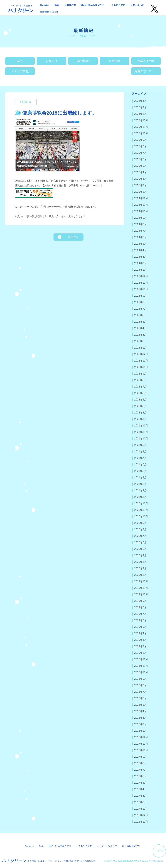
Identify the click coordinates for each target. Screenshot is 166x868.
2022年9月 (140, 374)
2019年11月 (141, 588)
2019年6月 (140, 620)
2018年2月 (140, 724)
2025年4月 (140, 172)
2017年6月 (140, 776)
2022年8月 (140, 380)
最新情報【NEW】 (50, 12)
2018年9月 (140, 679)
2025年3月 (140, 179)
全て (20, 61)
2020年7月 (140, 536)
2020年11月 (141, 510)
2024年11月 (141, 205)
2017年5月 (140, 783)
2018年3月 (140, 718)
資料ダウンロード (146, 71)
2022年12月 (141, 354)
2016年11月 (141, 822)
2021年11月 (141, 432)
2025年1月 (140, 192)
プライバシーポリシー (53, 861)
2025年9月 (140, 140)
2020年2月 (140, 568)
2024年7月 (140, 231)
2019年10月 (141, 594)
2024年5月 (140, 244)
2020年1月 (140, 575)
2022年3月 (140, 406)
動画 (57, 5)
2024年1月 (140, 270)
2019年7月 (140, 614)
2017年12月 (141, 737)
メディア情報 (20, 71)
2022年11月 (141, 361)
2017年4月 (140, 789)
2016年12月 (141, 815)
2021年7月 (140, 458)
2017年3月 (140, 796)
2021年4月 (140, 478)
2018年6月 (140, 698)
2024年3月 (140, 257)
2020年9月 (140, 523)
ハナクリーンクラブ (107, 846)
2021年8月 (140, 452)
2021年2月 (140, 490)
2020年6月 (140, 542)
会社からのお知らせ (86, 861)
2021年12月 (141, 426)
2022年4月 (140, 400)
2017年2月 (140, 802)
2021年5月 (140, 471)
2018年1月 (140, 731)
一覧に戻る (72, 237)
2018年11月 (141, 666)
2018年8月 (140, 685)
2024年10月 (141, 211)
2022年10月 (141, 367)
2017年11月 (141, 744)
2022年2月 (140, 413)
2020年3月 (140, 562)
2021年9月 (140, 445)
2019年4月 (140, 633)
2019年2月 (140, 646)
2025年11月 (141, 127)
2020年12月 (141, 503)
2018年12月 (141, 659)
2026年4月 (140, 101)
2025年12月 (141, 120)
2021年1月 (140, 497)
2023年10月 (141, 289)
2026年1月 (140, 114)
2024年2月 (140, 263)
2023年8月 (140, 302)
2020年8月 (140, 529)
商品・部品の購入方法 (92, 5)
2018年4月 (140, 711)
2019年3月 (140, 640)
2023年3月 (140, 335)
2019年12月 (141, 581)
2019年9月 (140, 601)
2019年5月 (140, 627)
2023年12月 (141, 276)
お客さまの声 (146, 61)
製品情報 (114, 61)
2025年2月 (140, 185)
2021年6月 (140, 465)
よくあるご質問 (117, 5)
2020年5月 (140, 549)
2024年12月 (141, 198)
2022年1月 (140, 419)
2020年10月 (141, 516)
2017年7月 (140, 770)
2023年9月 (140, 296)
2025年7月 (140, 153)
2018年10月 (141, 672)
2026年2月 (140, 107)
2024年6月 (140, 237)
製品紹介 (45, 5)
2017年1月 (140, 809)
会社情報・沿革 (35, 861)
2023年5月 (140, 322)
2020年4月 (140, 555)
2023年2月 (140, 341)
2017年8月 (140, 763)
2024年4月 (140, 250)
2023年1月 (140, 348)
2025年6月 (140, 159)
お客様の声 (70, 5)
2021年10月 (141, 439)
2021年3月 (140, 484)
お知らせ (52, 61)
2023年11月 (141, 283)
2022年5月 (140, 393)
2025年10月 (141, 133)
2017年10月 (141, 750)
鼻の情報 (83, 61)
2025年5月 (140, 166)
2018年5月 (140, 705)
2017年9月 (140, 757)
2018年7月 (140, 692)
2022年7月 (140, 387)
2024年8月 (140, 224)
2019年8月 (140, 607)
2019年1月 (140, 653)
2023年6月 (140, 315)
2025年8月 (140, 146)
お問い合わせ (137, 5)
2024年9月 (140, 218)
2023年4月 (140, 328)
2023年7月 (140, 309)
